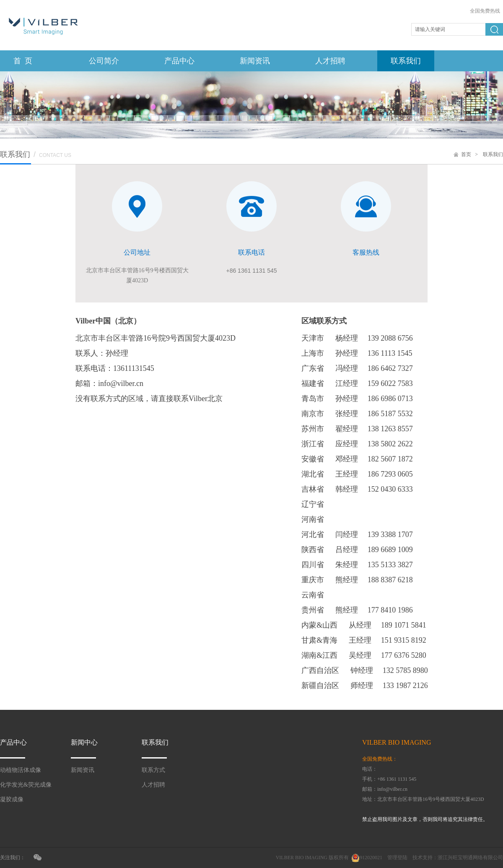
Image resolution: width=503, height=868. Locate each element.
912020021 (371, 858)
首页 (466, 154)
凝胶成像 (12, 799)
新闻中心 (84, 742)
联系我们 (406, 61)
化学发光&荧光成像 (26, 785)
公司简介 (104, 61)
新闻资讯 (255, 61)
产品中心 (179, 61)
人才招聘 (330, 61)
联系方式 (153, 770)
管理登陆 (397, 858)
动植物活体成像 (21, 770)
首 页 (23, 61)
